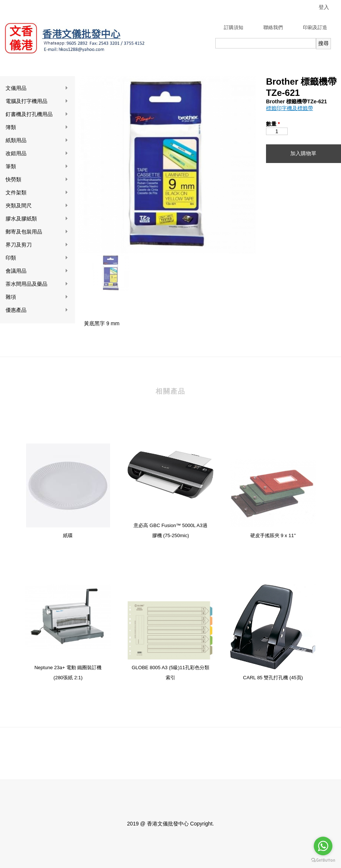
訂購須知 (234, 27)
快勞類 (37, 180)
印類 (37, 258)
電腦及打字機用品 (37, 101)
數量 (273, 124)
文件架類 (37, 193)
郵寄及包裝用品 (37, 232)
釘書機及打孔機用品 (37, 114)
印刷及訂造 (315, 27)
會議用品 (37, 271)
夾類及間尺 (37, 206)
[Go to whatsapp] (323, 846)
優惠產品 (37, 310)
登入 (324, 7)
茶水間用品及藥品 (37, 284)
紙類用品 (37, 140)
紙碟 (68, 535)
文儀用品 (37, 88)
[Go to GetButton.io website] (323, 860)
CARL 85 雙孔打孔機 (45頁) (273, 678)
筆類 (37, 167)
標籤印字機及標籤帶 (290, 108)
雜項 (37, 297)
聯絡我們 (273, 27)
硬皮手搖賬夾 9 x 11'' (273, 535)
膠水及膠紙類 (37, 219)
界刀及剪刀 (37, 245)
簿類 (37, 127)
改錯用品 (37, 153)
